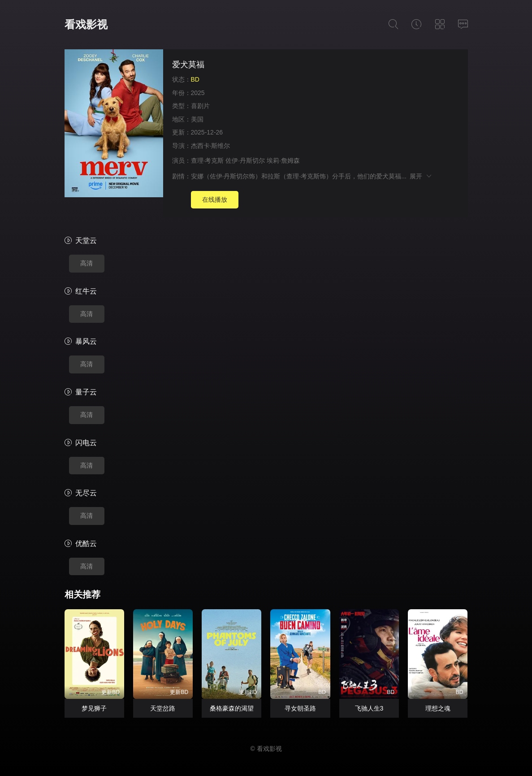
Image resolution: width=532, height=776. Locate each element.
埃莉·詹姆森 (283, 160)
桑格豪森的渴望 (232, 708)
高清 (87, 263)
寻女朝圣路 (300, 708)
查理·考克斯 (208, 160)
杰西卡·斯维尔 (211, 146)
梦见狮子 (94, 708)
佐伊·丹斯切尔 (245, 160)
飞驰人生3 (369, 708)
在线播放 (215, 199)
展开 (421, 176)
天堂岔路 (163, 708)
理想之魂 (438, 708)
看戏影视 (86, 24)
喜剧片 (200, 106)
